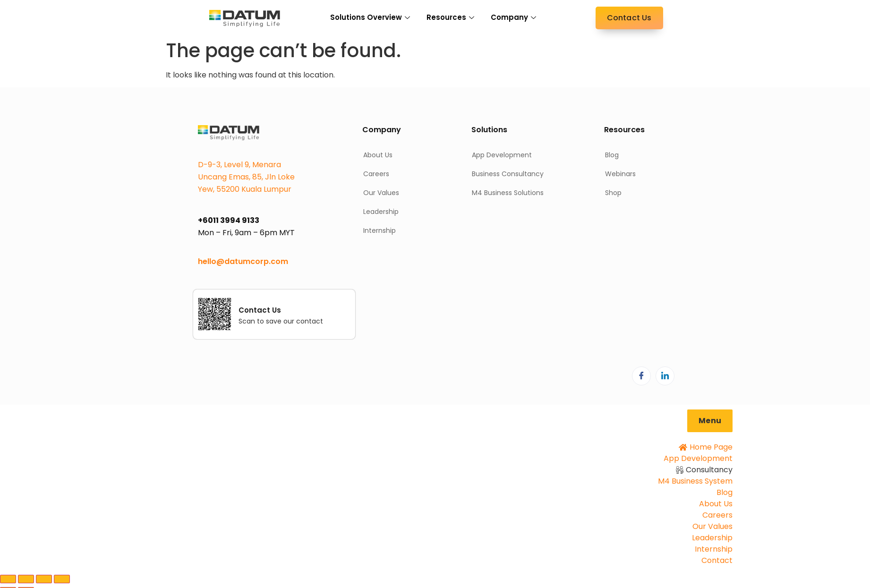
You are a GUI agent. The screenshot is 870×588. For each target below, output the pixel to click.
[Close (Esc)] (62, 579)
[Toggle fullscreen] (26, 579)
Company (515, 17)
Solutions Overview (371, 17)
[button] (710, 421)
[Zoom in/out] (8, 579)
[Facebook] (641, 376)
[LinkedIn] (665, 376)
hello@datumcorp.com (243, 261)
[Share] (44, 579)
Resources (452, 17)
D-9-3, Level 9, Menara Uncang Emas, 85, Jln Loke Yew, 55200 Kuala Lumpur (246, 177)
